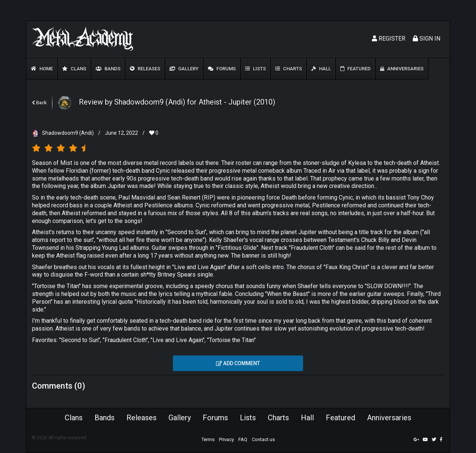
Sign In (427, 39)
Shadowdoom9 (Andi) (68, 133)
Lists (255, 69)
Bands (108, 69)
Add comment (238, 363)
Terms (208, 439)
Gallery (184, 69)
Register (389, 39)
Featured (356, 69)
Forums (222, 69)
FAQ (243, 439)
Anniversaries (402, 69)
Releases (145, 69)
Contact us (263, 439)
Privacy (226, 439)
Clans (74, 69)
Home (42, 69)
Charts (289, 69)
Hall (321, 69)
